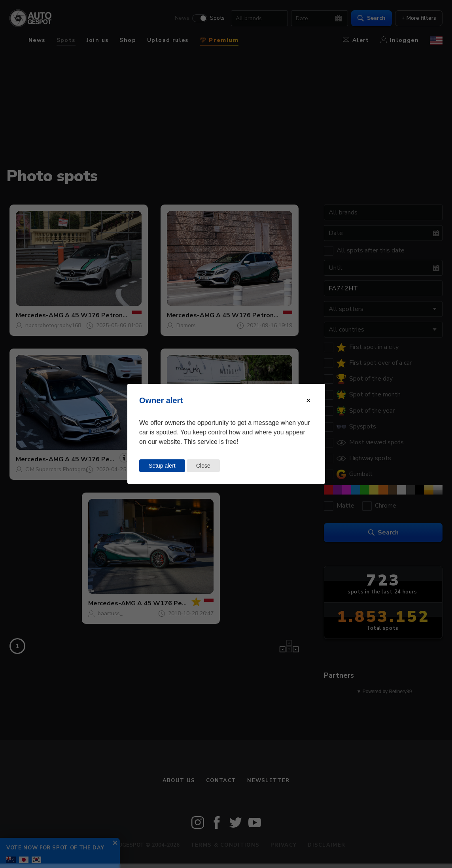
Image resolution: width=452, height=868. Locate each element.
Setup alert (162, 466)
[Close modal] (308, 401)
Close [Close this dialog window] (203, 466)
